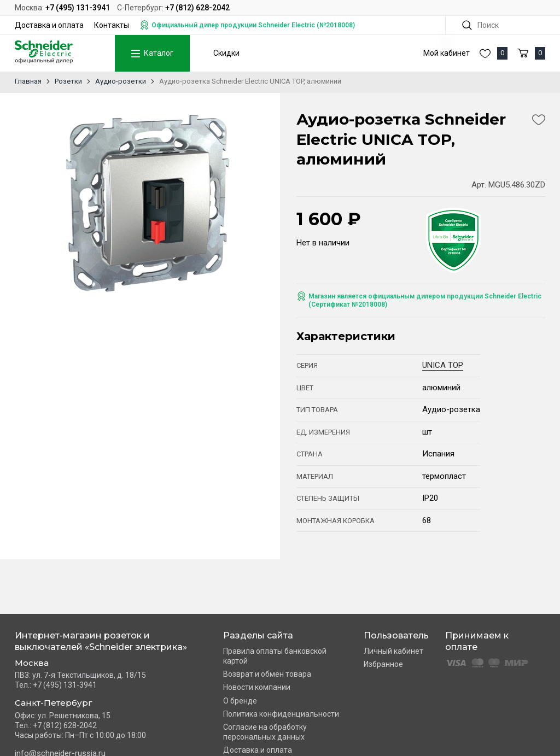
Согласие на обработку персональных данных (265, 732)
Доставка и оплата (49, 25)
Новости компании (257, 687)
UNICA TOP (443, 365)
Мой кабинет (447, 53)
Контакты (112, 25)
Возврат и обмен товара (267, 674)
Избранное (383, 664)
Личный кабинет (393, 651)
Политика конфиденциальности (281, 714)
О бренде (240, 701)
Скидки (226, 53)
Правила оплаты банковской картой (275, 656)
